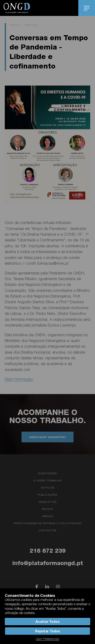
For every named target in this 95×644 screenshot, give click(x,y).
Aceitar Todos (47, 622)
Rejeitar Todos (47, 631)
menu (87, 8)
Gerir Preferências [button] (47, 639)
